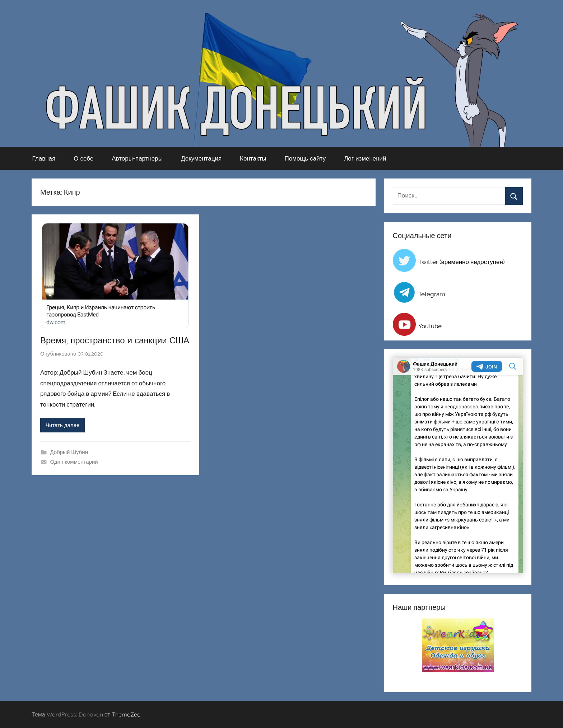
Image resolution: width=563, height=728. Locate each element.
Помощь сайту (305, 158)
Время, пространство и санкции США (115, 340)
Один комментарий (74, 462)
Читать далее (62, 425)
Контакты (253, 158)
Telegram (432, 294)
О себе (83, 158)
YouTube (430, 326)
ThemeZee (126, 714)
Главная (44, 158)
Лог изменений (365, 158)
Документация (201, 158)
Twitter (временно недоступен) (462, 262)
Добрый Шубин (69, 452)
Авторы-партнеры (137, 158)
